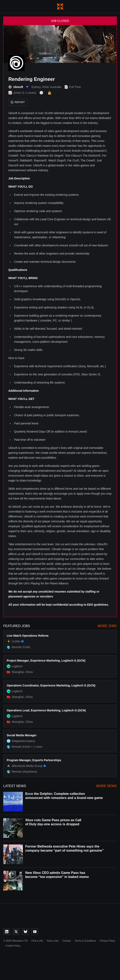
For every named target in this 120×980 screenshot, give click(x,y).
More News (107, 786)
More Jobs (107, 626)
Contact (67, 941)
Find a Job (37, 941)
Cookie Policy (13, 946)
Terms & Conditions (85, 941)
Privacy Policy (107, 941)
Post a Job (53, 941)
